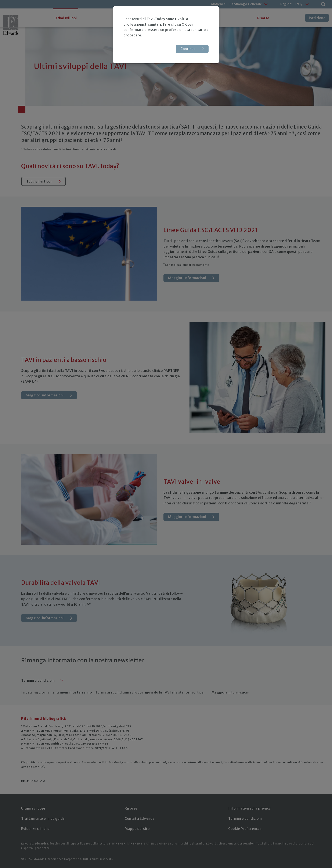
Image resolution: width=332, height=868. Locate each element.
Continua (188, 49)
